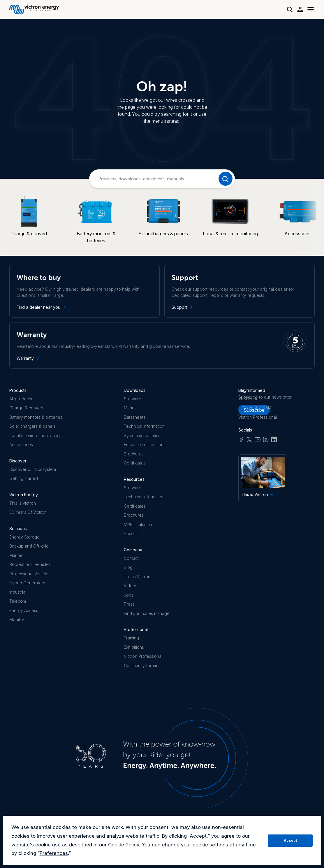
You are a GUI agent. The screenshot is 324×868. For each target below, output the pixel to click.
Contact (131, 558)
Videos (131, 586)
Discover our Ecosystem (33, 469)
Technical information (144, 426)
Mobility (17, 619)
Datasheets (135, 417)
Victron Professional (143, 656)
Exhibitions (134, 647)
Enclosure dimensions (145, 444)
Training (131, 638)
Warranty (28, 358)
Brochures (134, 454)
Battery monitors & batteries (36, 417)
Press (129, 604)
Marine (16, 555)
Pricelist (131, 533)
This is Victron (23, 503)
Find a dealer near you (42, 307)
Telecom (18, 601)
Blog (128, 567)
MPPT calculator (139, 524)
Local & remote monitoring (35, 435)
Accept (290, 840)
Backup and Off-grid (29, 546)
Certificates (135, 463)
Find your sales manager (147, 613)
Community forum (140, 666)
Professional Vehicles (30, 574)
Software (133, 399)
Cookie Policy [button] (124, 845)
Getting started (24, 478)
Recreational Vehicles (30, 564)
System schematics (142, 435)
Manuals (132, 408)
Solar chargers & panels (32, 426)
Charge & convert (26, 408)
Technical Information (144, 497)
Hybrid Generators (27, 583)
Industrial (18, 592)
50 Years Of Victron (28, 512)
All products (21, 399)
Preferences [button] (54, 853)
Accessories (21, 444)
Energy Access (24, 610)
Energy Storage (24, 537)
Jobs (129, 595)
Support (183, 307)
